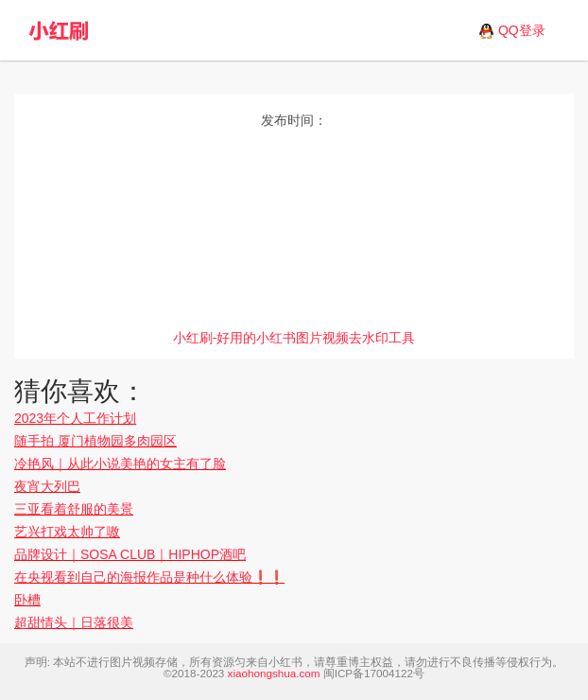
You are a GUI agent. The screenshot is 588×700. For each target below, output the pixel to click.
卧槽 (27, 600)
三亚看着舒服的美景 (74, 509)
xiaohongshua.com (274, 673)
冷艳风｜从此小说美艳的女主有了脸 (120, 464)
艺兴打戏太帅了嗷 (67, 532)
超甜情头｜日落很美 (74, 622)
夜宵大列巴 (47, 486)
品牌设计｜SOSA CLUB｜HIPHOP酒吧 (130, 554)
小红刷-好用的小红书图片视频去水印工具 (294, 338)
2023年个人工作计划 (75, 418)
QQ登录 (522, 30)
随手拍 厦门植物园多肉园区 (95, 441)
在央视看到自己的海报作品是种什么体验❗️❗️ (149, 577)
